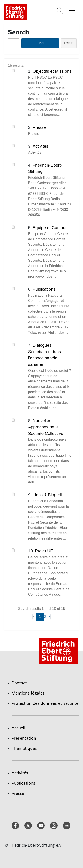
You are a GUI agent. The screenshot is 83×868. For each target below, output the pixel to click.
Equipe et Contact (49, 228)
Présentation (24, 738)
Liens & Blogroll (47, 495)
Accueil (18, 728)
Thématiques (24, 748)
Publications (44, 289)
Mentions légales (28, 693)
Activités (40, 146)
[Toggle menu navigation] (72, 10)
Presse (39, 127)
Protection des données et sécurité (45, 703)
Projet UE (44, 551)
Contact (19, 683)
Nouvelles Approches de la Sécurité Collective (46, 427)
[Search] (60, 10)
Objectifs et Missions (52, 71)
